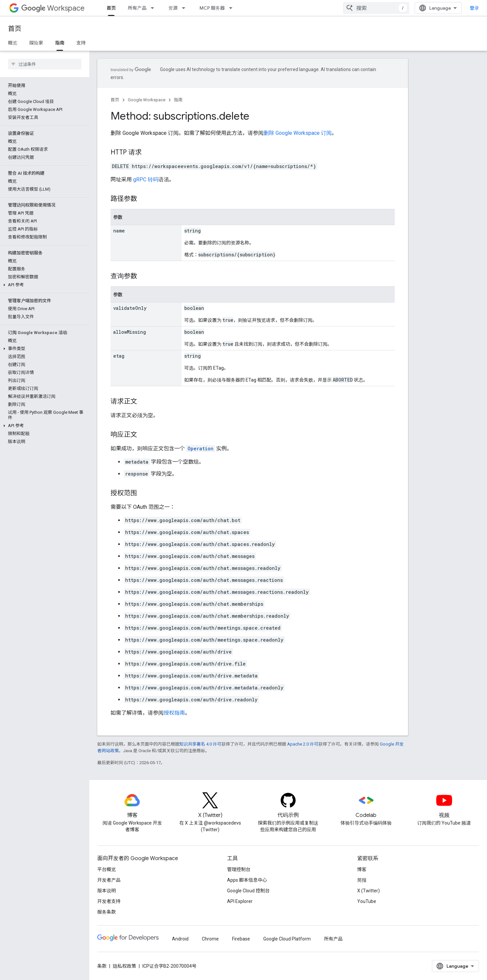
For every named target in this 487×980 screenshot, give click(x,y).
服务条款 (107, 912)
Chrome (210, 939)
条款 (102, 966)
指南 (178, 100)
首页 (15, 29)
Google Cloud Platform (287, 939)
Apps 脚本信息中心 (247, 880)
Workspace (53, 8)
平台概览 (107, 869)
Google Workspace (147, 100)
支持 (81, 43)
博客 (362, 869)
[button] (43, 285)
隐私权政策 (124, 966)
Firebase (241, 939)
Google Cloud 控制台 (248, 891)
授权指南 (174, 713)
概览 (13, 43)
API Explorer (240, 901)
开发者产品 (109, 880)
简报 (362, 880)
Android (180, 939)
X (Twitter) (368, 891)
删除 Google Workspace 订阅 (298, 133)
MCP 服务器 (212, 8)
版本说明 (107, 891)
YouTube (367, 901)
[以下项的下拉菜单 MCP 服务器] (233, 8)
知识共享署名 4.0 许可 (200, 744)
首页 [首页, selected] (111, 8)
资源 (173, 8)
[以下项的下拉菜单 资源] (186, 8)
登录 (474, 8)
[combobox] (376, 8)
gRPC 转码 (146, 179)
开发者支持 (109, 901)
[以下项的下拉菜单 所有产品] (154, 8)
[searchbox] (45, 64)
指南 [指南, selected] (60, 43)
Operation (201, 448)
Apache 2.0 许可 (303, 744)
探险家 (36, 43)
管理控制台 (239, 869)
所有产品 (137, 8)
